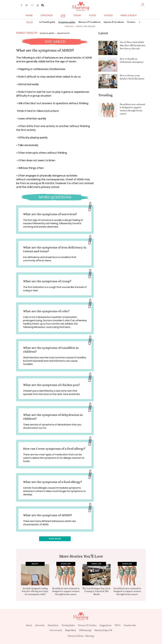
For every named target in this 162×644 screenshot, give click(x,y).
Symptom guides (67, 22)
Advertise (40, 625)
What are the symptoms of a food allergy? (53, 482)
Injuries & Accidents (114, 22)
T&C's (118, 625)
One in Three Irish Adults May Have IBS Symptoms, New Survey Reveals (133, 45)
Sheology (90, 636)
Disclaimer (53, 625)
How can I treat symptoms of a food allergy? (54, 449)
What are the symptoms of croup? (47, 281)
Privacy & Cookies (87, 625)
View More (55, 539)
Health (30, 22)
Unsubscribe (130, 625)
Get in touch (56, 630)
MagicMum (71, 630)
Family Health (27, 33)
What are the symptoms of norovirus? (50, 214)
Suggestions (106, 625)
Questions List (64, 33)
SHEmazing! (85, 630)
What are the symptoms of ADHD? (48, 515)
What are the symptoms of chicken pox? (51, 385)
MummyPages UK (103, 630)
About (29, 625)
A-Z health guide (47, 22)
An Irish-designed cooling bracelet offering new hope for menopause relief (35, 591)
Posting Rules (68, 625)
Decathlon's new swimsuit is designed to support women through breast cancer (66, 591)
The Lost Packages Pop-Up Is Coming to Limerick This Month (96, 591)
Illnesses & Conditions (89, 22)
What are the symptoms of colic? (46, 311)
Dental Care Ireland (86, 26)
